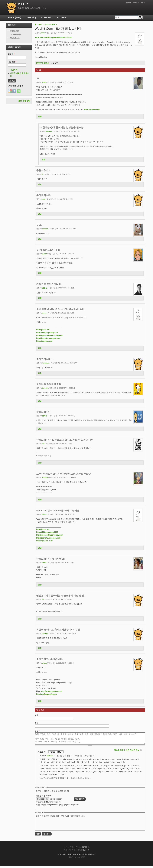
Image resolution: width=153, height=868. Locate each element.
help (143, 3)
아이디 (11, 54)
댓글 (37, 731)
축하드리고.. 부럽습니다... (50, 659)
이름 (36, 715)
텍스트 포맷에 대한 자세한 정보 (127, 752)
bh (43, 599)
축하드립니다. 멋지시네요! (51, 559)
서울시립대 (85, 849)
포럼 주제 (17, 34)
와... (38, 79)
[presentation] (59, 826)
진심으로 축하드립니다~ (49, 284)
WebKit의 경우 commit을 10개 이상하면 (58, 511)
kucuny (45, 477)
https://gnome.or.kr (44, 341)
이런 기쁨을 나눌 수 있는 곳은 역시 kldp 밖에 (60, 309)
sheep (44, 663)
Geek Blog (31, 17)
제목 (36, 723)
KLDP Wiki (47, 17)
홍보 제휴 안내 (24, 101)
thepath (45, 388)
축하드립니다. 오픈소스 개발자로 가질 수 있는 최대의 (65, 440)
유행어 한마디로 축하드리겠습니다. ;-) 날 (58, 630)
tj (43, 174)
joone (43, 33)
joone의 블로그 (51, 24)
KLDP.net (62, 17)
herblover (46, 363)
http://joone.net (43, 330)
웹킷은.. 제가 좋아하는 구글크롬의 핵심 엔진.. (61, 596)
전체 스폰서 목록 (64, 857)
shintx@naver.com (92, 109)
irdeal (44, 563)
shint (44, 82)
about (128, 3)
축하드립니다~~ (45, 359)
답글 (40, 116)
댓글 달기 (54, 63)
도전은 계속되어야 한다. (49, 384)
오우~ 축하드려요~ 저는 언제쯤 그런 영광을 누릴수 (64, 474)
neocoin (45, 229)
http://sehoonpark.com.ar (51, 691)
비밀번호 (12, 62)
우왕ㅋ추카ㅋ (43, 170)
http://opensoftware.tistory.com (50, 335)
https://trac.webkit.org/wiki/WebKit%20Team (53, 37)
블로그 (41, 24)
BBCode (50, 758)
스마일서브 (85, 852)
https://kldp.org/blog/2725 (47, 333)
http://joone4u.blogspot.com (48, 338)
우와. (39, 225)
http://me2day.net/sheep (46, 694)
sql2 (44, 199)
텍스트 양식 (43, 754)
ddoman (49, 131)
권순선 (45, 288)
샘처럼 (45, 416)
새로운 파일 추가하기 (44, 798)
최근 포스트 (15, 38)
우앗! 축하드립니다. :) (48, 250)
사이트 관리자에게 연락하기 (84, 857)
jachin (44, 254)
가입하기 (14, 70)
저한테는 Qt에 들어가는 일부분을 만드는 (62, 127)
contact (136, 3)
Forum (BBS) (14, 17)
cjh (43, 444)
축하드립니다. (44, 195)
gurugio (45, 633)
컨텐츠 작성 (15, 31)
